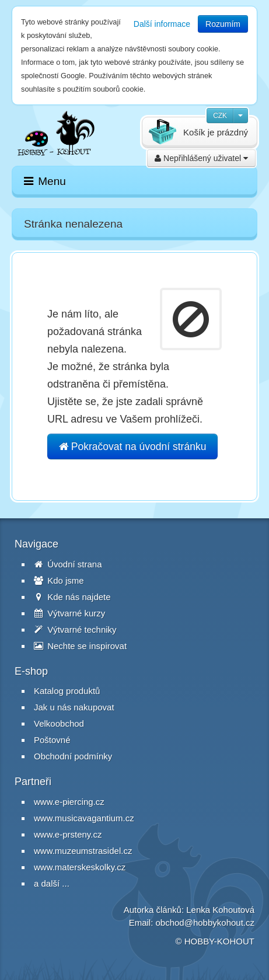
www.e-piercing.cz (69, 802)
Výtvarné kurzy (69, 613)
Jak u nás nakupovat (74, 707)
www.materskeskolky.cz (80, 867)
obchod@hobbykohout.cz (205, 923)
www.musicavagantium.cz (84, 818)
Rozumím (223, 24)
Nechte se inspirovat (80, 646)
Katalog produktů (67, 691)
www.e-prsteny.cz (68, 834)
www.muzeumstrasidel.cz (83, 851)
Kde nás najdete (72, 597)
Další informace (162, 24)
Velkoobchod (59, 723)
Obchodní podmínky (73, 756)
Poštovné (52, 740)
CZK (220, 116)
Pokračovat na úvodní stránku (132, 447)
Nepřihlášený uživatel (201, 158)
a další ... (52, 883)
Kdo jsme (59, 580)
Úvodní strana (68, 564)
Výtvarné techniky (75, 629)
